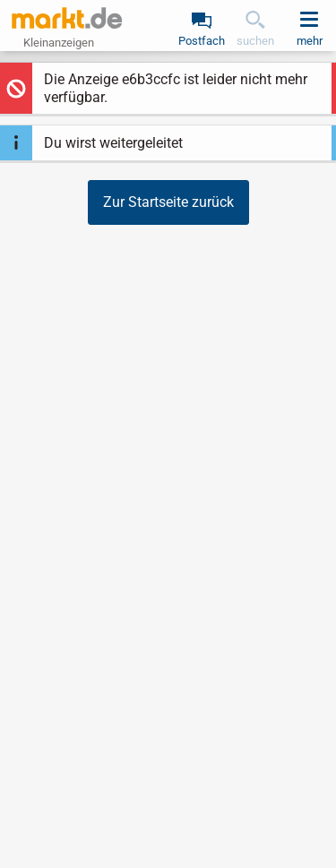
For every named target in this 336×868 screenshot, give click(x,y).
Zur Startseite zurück (168, 202)
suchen (255, 41)
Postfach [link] (202, 41)
